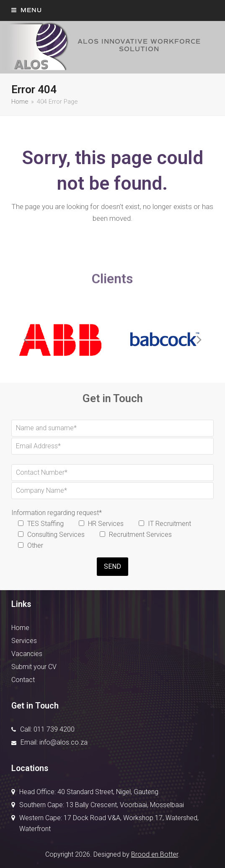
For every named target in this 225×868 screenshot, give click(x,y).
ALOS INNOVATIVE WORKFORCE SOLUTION (100, 46)
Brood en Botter (155, 854)
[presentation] (26, 340)
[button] (27, 10)
